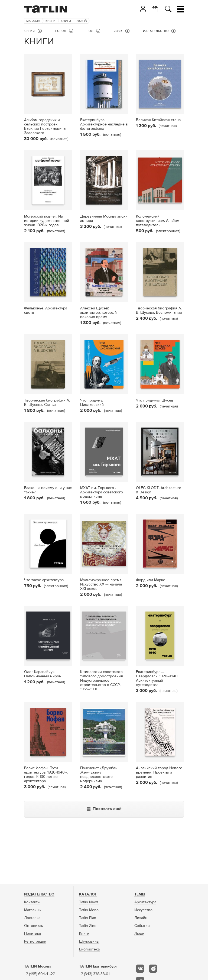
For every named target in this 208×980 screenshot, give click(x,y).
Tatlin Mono (89, 910)
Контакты (32, 902)
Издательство (39, 894)
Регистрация (35, 942)
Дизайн (141, 918)
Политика (32, 934)
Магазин (33, 21)
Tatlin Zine (88, 926)
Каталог (88, 894)
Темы (140, 894)
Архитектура (145, 902)
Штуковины (89, 942)
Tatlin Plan (88, 918)
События (142, 926)
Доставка (32, 918)
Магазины (33, 910)
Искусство (143, 910)
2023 (82, 21)
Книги (51, 21)
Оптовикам (34, 926)
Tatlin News (89, 902)
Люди (139, 934)
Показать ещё (104, 809)
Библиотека (89, 949)
